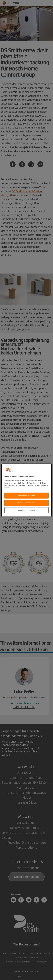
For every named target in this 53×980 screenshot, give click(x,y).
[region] (26, 490)
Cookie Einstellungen (26, 510)
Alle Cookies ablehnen (27, 495)
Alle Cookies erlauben (26, 503)
